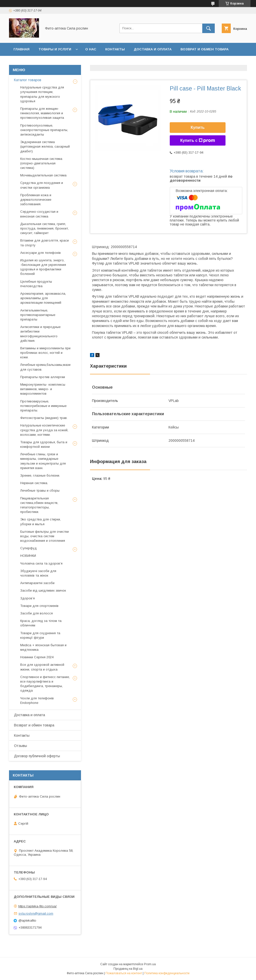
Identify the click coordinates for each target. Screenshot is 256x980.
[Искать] (208, 28)
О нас (91, 49)
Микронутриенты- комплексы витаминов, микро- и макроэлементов (43, 389)
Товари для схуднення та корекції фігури (40, 635)
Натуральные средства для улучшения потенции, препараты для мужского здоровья (42, 94)
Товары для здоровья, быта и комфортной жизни (44, 444)
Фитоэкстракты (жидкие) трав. (44, 418)
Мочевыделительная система (43, 175)
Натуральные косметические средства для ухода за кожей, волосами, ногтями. (44, 430)
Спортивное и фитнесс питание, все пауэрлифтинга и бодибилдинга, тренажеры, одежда (45, 684)
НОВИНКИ (28, 556)
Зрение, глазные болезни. (40, 475)
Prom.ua (150, 964)
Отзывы (22, 62)
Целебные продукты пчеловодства (36, 284)
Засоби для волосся (36, 613)
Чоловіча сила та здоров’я (41, 563)
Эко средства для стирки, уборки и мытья (40, 522)
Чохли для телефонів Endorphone (37, 700)
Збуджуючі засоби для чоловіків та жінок (38, 573)
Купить (198, 127)
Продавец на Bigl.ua (128, 969)
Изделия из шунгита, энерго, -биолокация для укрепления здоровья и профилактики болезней (43, 267)
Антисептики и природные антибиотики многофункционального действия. (40, 334)
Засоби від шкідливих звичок (43, 590)
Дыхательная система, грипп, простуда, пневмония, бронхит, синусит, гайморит (44, 228)
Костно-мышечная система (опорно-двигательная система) (41, 163)
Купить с (198, 141)
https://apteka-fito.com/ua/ (37, 906)
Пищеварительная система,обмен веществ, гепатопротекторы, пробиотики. (39, 505)
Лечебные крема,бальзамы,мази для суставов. (45, 367)
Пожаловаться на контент (124, 973)
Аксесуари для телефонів (40, 253)
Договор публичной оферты (67, 62)
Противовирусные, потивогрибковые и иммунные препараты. (43, 406)
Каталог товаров (28, 80)
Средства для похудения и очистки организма (42, 185)
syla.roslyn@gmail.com (36, 913)
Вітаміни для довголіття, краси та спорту (44, 243)
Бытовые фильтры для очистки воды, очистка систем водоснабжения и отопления (44, 536)
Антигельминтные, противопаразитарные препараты (38, 315)
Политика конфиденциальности (167, 973)
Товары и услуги (55, 49)
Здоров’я (27, 598)
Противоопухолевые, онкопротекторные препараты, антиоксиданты (44, 130)
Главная (21, 49)
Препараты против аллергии (43, 377)
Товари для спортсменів (39, 606)
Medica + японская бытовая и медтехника (43, 647)
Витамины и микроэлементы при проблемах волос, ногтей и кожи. (45, 353)
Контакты (115, 49)
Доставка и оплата (153, 49)
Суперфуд (28, 548)
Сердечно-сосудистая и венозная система (39, 214)
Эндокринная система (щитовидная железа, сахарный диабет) (45, 146)
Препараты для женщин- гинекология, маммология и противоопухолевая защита (42, 113)
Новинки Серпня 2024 (37, 657)
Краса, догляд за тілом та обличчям (41, 623)
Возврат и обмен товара (204, 49)
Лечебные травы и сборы (40, 491)
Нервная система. (34, 483)
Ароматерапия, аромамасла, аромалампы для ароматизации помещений (43, 298)
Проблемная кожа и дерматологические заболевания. (36, 200)
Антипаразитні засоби (37, 583)
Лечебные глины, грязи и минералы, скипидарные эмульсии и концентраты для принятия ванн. (43, 461)
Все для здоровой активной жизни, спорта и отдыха (42, 667)
